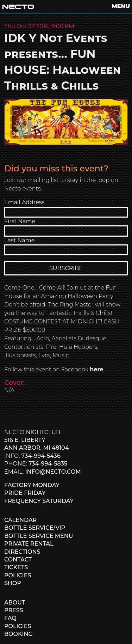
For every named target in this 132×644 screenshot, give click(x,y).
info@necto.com (53, 472)
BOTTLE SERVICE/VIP (35, 528)
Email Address (24, 202)
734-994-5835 (48, 464)
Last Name (19, 240)
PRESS (14, 610)
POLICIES (18, 575)
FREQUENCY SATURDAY (39, 501)
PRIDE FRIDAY (25, 493)
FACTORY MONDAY (32, 485)
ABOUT (15, 603)
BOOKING (18, 634)
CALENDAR (20, 520)
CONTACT (18, 560)
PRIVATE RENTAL (29, 544)
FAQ (10, 618)
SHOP (13, 583)
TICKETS (16, 567)
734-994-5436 (41, 456)
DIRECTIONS (22, 552)
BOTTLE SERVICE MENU (39, 536)
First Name (20, 221)
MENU (121, 6)
